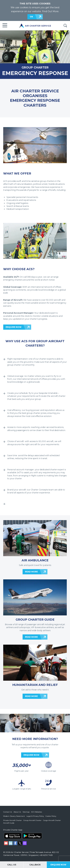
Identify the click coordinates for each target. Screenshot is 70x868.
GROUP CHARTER (35, 67)
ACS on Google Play (32, 836)
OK (31, 17)
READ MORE (31, 572)
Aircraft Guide (9, 823)
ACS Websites (37, 812)
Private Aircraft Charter (12, 820)
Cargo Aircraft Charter (52, 820)
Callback (35, 865)
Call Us (12, 865)
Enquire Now (58, 865)
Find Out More (50, 11)
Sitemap (26, 812)
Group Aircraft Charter (32, 820)
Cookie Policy (51, 816)
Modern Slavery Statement (14, 816)
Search (65, 26)
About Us (17, 812)
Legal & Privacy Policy (35, 816)
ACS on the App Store (13, 836)
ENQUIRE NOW (14, 327)
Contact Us (8, 812)
